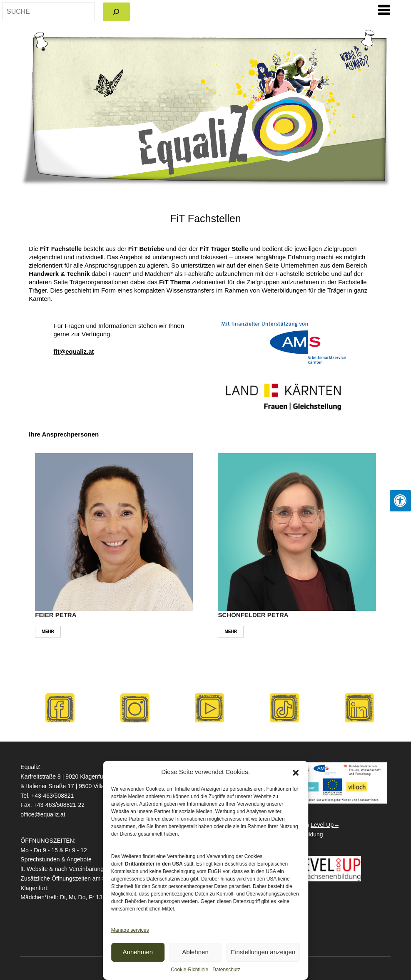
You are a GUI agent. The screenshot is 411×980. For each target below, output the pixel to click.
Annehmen (138, 952)
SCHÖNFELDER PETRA (253, 615)
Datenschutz (226, 970)
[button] (296, 772)
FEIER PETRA (56, 615)
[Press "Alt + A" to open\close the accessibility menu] (400, 501)
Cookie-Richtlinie (189, 970)
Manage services (130, 930)
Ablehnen (195, 952)
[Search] (116, 12)
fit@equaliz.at (73, 351)
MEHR (48, 631)
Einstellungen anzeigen (263, 952)
